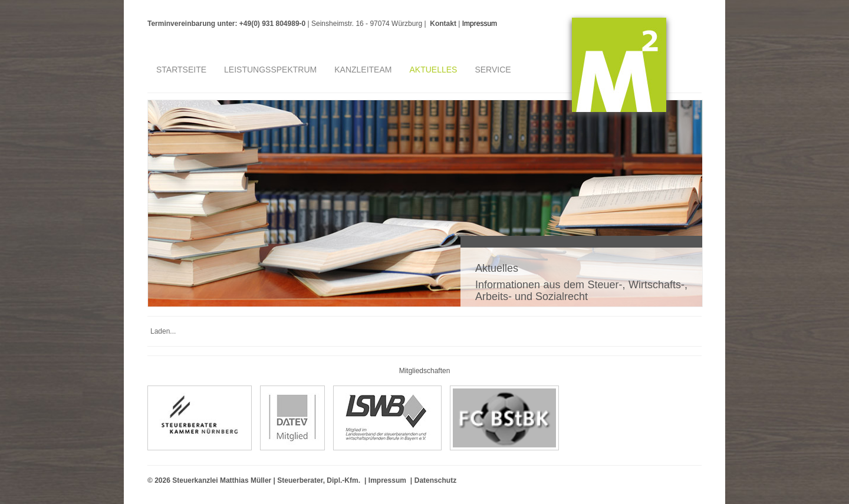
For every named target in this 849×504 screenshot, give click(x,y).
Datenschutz (435, 480)
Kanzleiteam (363, 70)
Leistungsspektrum (270, 70)
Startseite (181, 70)
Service (493, 70)
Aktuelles (433, 70)
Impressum (480, 24)
